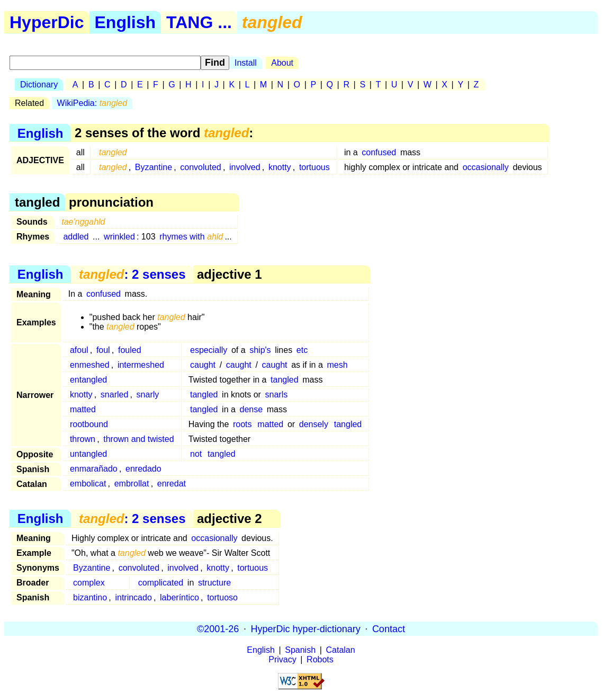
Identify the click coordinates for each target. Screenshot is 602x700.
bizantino (90, 597)
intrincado (133, 597)
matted (83, 409)
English (125, 22)
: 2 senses (132, 274)
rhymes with (191, 237)
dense (251, 409)
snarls (277, 395)
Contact (389, 628)
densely (314, 424)
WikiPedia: (92, 103)
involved (245, 167)
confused (379, 152)
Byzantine (154, 167)
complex (89, 583)
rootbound (89, 424)
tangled (285, 380)
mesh (337, 365)
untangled (88, 454)
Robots (320, 659)
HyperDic (47, 22)
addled (76, 237)
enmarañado (94, 469)
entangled (88, 380)
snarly (148, 395)
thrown (83, 439)
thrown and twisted (138, 439)
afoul (79, 350)
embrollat (132, 484)
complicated (161, 583)
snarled (114, 395)
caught (203, 365)
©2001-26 (218, 628)
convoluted (200, 167)
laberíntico (179, 597)
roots (242, 424)
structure (214, 583)
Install (246, 63)
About (282, 63)
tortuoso (222, 597)
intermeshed (141, 365)
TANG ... (199, 22)
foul (103, 350)
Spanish (300, 650)
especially (209, 350)
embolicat (88, 484)
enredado (143, 469)
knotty (280, 167)
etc (302, 350)
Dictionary (39, 85)
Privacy (282, 659)
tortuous (315, 167)
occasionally (486, 167)
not (196, 454)
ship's (260, 350)
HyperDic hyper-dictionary (306, 628)
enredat (172, 484)
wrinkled (119, 237)
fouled (130, 350)
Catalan (341, 650)
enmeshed (90, 365)
